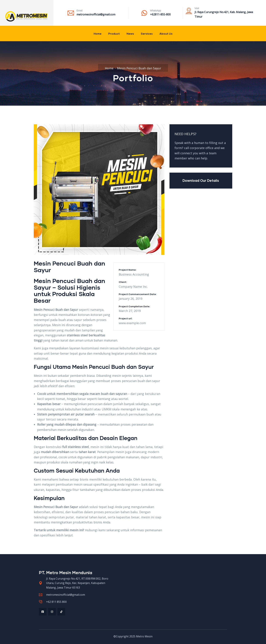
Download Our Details (201, 180)
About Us (166, 33)
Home (98, 33)
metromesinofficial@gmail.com (96, 14)
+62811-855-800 (160, 14)
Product (114, 33)
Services (147, 33)
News (130, 33)
